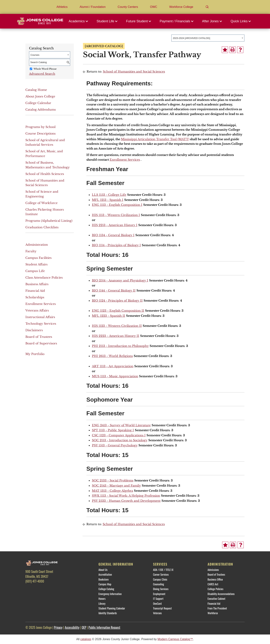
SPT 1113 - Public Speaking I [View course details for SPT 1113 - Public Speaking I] (113, 430)
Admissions (213, 570)
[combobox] (208, 38)
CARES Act (213, 584)
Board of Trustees (39, 337)
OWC (154, 7)
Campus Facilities (38, 258)
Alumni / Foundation (93, 7)
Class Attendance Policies (44, 277)
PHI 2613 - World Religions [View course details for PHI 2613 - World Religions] (112, 356)
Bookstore (103, 579)
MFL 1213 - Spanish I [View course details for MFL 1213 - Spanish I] (108, 200)
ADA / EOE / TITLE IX (163, 570)
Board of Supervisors (41, 343)
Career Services (161, 574)
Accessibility (72, 627)
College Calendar (38, 103)
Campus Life (35, 271)
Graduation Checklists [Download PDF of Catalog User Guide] (42, 227)
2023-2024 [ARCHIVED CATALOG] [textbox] (191, 38)
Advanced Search (42, 74)
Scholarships (35, 297)
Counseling (159, 584)
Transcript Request (162, 608)
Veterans (157, 613)
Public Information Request (104, 627)
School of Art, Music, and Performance (44, 154)
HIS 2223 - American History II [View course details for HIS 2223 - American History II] (116, 336)
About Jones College (40, 96)
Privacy (58, 627)
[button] (79, 21)
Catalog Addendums (41, 109)
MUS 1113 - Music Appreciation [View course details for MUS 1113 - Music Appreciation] (115, 376)
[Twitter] (40, 589)
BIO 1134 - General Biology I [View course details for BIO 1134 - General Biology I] (113, 235)
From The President (217, 608)
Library (102, 603)
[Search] (207, 7)
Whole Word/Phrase (45, 69)
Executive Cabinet (216, 598)
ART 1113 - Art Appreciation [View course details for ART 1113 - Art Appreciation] (113, 366)
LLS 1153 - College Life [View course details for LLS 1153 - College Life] (109, 195)
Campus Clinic (160, 579)
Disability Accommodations (221, 594)
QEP (84, 627)
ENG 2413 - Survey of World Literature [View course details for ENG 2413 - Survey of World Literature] (121, 425)
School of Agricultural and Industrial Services (45, 142)
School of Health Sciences (45, 174)
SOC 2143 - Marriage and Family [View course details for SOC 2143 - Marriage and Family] (116, 486)
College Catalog (106, 589)
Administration (37, 245)
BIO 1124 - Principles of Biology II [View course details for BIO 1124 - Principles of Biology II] (117, 301)
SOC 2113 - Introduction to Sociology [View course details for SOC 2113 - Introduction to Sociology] (120, 440)
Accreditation (105, 574)
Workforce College (181, 7)
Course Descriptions (40, 133)
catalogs (86, 639)
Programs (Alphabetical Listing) (49, 221)
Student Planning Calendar (112, 608)
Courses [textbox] (35, 55)
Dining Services (161, 589)
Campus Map (105, 584)
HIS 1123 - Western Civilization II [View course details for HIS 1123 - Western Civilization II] (117, 326)
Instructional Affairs (40, 317)
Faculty (31, 251)
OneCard (157, 603)
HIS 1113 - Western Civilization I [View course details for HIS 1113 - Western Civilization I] (116, 215)
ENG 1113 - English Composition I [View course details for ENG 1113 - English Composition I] (117, 205)
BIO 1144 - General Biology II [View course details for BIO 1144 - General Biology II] (114, 290)
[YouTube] (59, 589)
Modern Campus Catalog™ (175, 639)
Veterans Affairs (37, 310)
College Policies (215, 589)
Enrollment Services (41, 304)
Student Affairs (36, 264)
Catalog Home (36, 90)
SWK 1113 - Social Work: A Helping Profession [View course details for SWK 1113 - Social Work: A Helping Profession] (126, 496)
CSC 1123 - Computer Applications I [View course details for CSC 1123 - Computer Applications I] (119, 435)
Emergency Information (110, 594)
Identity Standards (108, 613)
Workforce (213, 613)
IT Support (158, 598)
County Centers (128, 7)
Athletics (62, 7)
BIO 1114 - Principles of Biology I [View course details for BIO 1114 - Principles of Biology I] (116, 245)
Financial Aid (35, 291)
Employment (159, 594)
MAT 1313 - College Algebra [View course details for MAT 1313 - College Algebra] (112, 491)
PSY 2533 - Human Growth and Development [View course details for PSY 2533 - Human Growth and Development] (126, 501)
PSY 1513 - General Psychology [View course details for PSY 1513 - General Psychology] (115, 445)
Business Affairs (37, 284)
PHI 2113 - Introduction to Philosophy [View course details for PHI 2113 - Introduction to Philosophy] (120, 346)
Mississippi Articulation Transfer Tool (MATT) (155, 139)
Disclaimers (34, 330)
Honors (102, 598)
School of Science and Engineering (42, 194)
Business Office (215, 579)
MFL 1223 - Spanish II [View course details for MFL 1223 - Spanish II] (109, 316)
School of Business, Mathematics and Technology (47, 165)
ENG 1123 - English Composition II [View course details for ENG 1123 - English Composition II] (118, 311)
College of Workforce (41, 203)
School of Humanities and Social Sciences (45, 183)
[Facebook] (30, 589)
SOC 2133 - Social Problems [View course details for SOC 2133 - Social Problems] (113, 480)
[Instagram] (50, 589)
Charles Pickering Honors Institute (45, 212)
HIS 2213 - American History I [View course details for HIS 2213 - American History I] (115, 225)
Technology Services (41, 324)
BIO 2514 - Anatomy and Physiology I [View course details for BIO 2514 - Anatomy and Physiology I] (120, 280)
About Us (103, 570)
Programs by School (40, 127)
